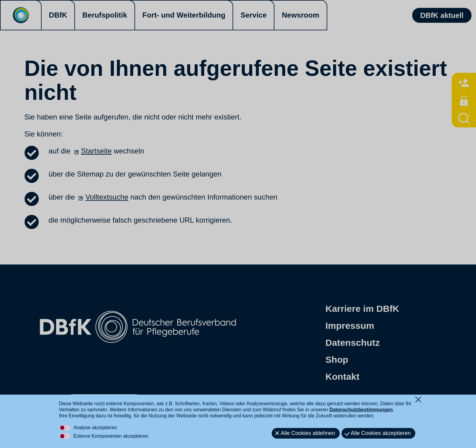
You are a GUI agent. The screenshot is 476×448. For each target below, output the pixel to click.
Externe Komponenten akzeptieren (111, 436)
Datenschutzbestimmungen (361, 410)
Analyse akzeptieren (95, 428)
